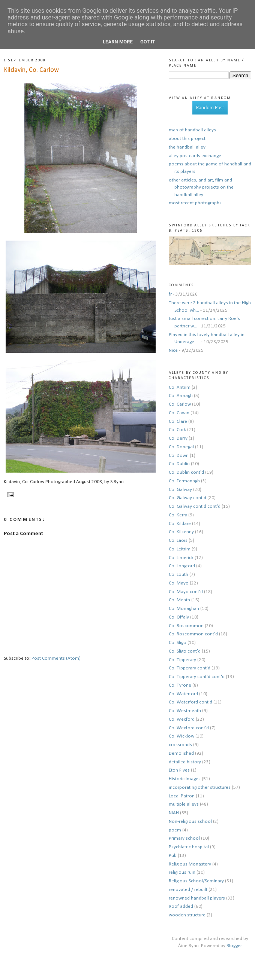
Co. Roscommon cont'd (193, 634)
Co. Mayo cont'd (186, 592)
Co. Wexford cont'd (189, 728)
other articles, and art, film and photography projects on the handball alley (201, 187)
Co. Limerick (181, 558)
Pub (173, 856)
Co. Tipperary (182, 660)
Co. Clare (178, 422)
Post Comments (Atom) (56, 658)
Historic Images (185, 779)
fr (170, 294)
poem (175, 830)
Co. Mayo (179, 583)
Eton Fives (179, 770)
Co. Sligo (178, 643)
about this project (187, 139)
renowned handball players (197, 898)
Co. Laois (178, 541)
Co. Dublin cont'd (186, 472)
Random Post (210, 108)
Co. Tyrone (180, 685)
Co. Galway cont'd (187, 498)
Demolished (181, 753)
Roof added (181, 906)
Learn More (118, 42)
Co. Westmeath (185, 711)
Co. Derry (178, 438)
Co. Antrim (180, 387)
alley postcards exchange (195, 156)
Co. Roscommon (186, 626)
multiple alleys (184, 804)
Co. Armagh (181, 396)
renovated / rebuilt (188, 890)
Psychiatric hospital (189, 847)
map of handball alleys (192, 130)
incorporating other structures (200, 787)
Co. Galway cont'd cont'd (195, 506)
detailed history (185, 762)
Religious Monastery (190, 864)
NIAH (174, 813)
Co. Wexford (182, 719)
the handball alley (187, 147)
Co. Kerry (178, 515)
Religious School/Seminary (196, 881)
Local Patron (182, 796)
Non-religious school (190, 822)
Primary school (184, 838)
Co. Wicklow (181, 736)
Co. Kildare (180, 524)
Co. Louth (178, 575)
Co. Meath (179, 600)
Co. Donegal (181, 447)
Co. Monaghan (184, 609)
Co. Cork (177, 430)
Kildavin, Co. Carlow (31, 70)
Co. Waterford (183, 694)
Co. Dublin (179, 464)
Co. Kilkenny (181, 532)
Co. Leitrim (180, 549)
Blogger (234, 946)
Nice (173, 350)
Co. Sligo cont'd (185, 651)
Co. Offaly (179, 617)
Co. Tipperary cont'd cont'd (197, 677)
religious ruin (182, 872)
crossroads (180, 745)
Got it (148, 42)
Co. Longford (182, 566)
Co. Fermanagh (184, 481)
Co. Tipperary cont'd (190, 668)
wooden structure (187, 915)
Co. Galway (180, 490)
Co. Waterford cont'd (190, 702)
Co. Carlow (180, 404)
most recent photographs (195, 203)
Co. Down (179, 456)
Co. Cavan (179, 413)
